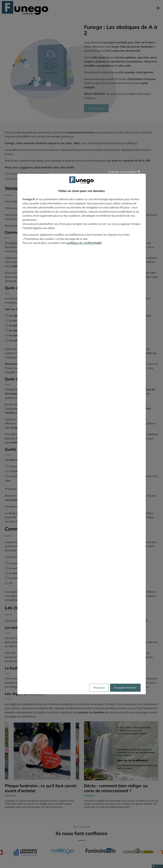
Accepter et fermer (125, 688)
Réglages (99, 688)
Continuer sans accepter (124, 172)
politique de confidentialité (84, 243)
